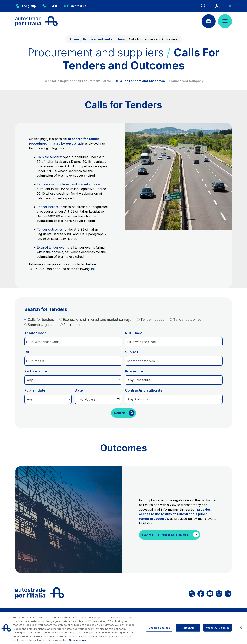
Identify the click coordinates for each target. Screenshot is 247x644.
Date (79, 390)
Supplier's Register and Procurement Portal (77, 81)
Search (120, 413)
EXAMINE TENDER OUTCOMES (166, 535)
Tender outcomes (50, 229)
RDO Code (134, 333)
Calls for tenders (49, 157)
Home (74, 39)
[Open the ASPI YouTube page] (210, 593)
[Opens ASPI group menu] (27, 6)
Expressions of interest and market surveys (69, 184)
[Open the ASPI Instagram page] (219, 593)
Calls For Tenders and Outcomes (140, 81)
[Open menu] (225, 21)
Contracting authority (144, 390)
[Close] (241, 628)
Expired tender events (53, 247)
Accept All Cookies (217, 627)
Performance (36, 371)
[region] (123, 628)
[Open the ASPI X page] (192, 593)
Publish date (35, 390)
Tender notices (48, 207)
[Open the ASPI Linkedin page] (228, 593)
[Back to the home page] (36, 21)
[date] (48, 399)
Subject (132, 352)
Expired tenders (76, 325)
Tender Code (36, 333)
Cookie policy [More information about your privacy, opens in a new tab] (77, 640)
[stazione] (174, 399)
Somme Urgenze (41, 325)
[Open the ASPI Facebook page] (201, 593)
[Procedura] (73, 380)
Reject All (188, 627)
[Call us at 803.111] (50, 6)
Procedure (134, 371)
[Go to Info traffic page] (209, 21)
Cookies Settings (159, 627)
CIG (27, 352)
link (93, 269)
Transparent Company (186, 81)
